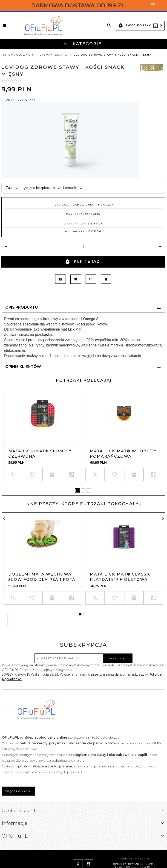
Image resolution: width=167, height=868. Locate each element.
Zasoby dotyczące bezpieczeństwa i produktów (44, 188)
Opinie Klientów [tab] (23, 367)
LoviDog (94, 231)
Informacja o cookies (133, 859)
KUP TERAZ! (83, 262)
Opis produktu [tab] (22, 307)
